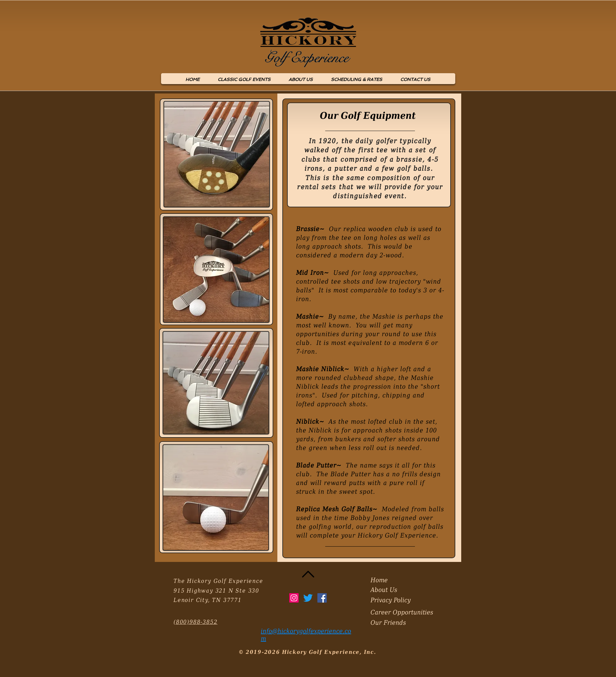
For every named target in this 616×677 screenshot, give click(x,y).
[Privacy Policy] (394, 600)
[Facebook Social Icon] (322, 598)
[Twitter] (308, 598)
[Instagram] (294, 598)
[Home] (393, 580)
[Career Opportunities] (407, 612)
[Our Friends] (393, 623)
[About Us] (393, 590)
